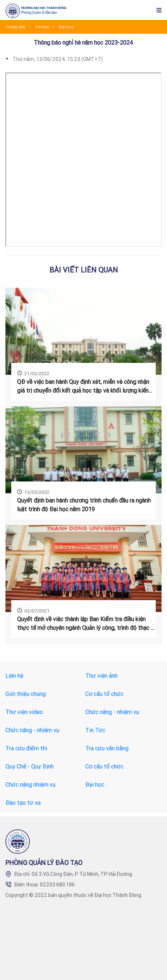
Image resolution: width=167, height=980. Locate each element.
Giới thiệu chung (26, 694)
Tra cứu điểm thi (26, 748)
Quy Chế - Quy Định (30, 766)
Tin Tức (95, 730)
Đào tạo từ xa (23, 803)
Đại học (95, 784)
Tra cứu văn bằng (107, 748)
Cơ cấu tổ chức (104, 694)
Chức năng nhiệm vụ (30, 784)
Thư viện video (24, 712)
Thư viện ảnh (101, 676)
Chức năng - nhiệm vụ (112, 712)
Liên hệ (14, 676)
